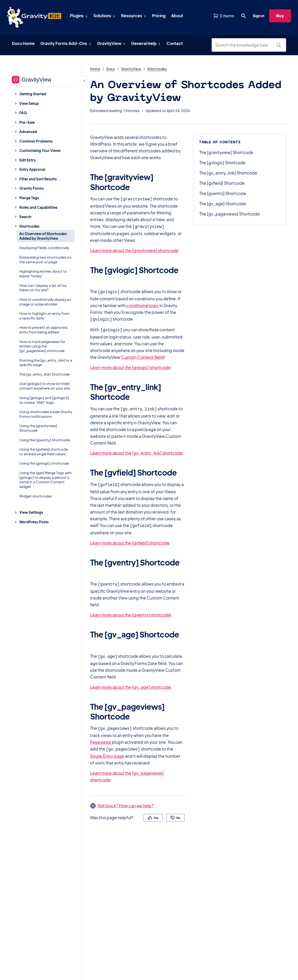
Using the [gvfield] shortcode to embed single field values (44, 451)
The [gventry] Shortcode (223, 193)
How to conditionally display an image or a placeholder (45, 302)
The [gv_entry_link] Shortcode (44, 374)
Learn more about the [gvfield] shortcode (130, 539)
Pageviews (101, 737)
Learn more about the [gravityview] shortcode (134, 250)
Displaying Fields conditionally (44, 248)
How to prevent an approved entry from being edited (43, 330)
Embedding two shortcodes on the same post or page (45, 259)
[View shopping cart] (224, 16)
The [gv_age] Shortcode (223, 204)
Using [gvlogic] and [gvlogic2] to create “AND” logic (44, 400)
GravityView (131, 69)
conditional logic (143, 304)
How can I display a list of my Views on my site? (43, 288)
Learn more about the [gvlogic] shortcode (130, 365)
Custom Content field (142, 355)
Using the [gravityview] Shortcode (38, 428)
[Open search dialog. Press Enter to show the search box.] (244, 16)
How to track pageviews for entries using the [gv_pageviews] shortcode (42, 346)
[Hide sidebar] (84, 81)
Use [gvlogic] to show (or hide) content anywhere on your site (45, 386)
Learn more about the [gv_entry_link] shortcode (136, 450)
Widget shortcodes (36, 496)
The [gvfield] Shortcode (222, 183)
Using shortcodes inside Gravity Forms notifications (46, 414)
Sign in (259, 16)
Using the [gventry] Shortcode (45, 440)
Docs (111, 69)
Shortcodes (157, 69)
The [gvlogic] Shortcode (222, 163)
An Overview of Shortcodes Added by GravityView (43, 236)
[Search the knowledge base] (243, 45)
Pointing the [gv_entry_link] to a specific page (46, 362)
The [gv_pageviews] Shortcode (230, 214)
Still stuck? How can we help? (126, 800)
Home (95, 69)
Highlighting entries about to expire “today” (43, 273)
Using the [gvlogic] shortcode (44, 463)
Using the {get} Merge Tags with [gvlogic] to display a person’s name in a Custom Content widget (46, 480)
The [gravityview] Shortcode (226, 152)
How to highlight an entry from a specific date (44, 316)
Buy (280, 16)
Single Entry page (107, 750)
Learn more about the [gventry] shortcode (131, 611)
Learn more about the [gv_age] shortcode (131, 682)
